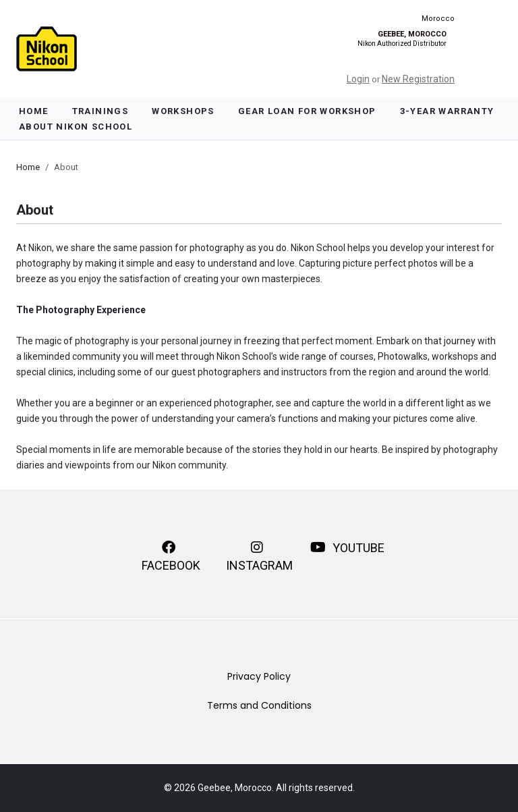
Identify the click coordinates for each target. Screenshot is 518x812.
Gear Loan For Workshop (307, 111)
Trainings (100, 111)
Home (34, 111)
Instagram (259, 555)
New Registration (418, 79)
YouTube (347, 547)
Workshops (183, 111)
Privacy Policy (259, 676)
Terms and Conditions (259, 705)
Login (358, 79)
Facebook (171, 555)
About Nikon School (76, 127)
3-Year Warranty (447, 111)
